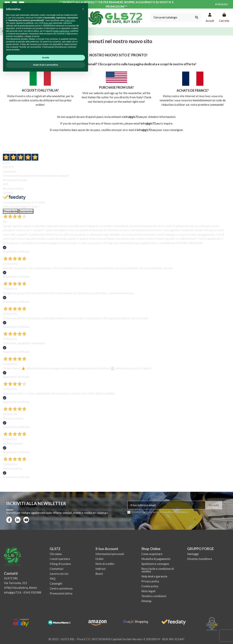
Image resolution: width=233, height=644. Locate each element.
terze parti (48, 592)
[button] (83, 579)
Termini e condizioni (154, 596)
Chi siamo (56, 554)
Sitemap (146, 601)
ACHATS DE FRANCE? (193, 90)
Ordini (99, 559)
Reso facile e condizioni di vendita (158, 570)
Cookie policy (150, 586)
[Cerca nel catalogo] (197, 17)
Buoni (99, 574)
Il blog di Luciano (60, 564)
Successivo (26, 211)
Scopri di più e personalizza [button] (46, 634)
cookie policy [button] (70, 590)
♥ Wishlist (222, 4)
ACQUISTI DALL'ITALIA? (40, 90)
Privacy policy (150, 581)
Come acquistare (152, 554)
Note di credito (105, 564)
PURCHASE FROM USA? (116, 87)
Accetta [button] (46, 627)
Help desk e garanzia (154, 576)
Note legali (148, 591)
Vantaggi (193, 554)
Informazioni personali (110, 554)
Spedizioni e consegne (155, 564)
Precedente (11, 211)
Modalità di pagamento (156, 559)
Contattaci (57, 569)
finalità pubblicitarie (61, 600)
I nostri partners (60, 559)
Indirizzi (100, 569)
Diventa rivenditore (200, 559)
